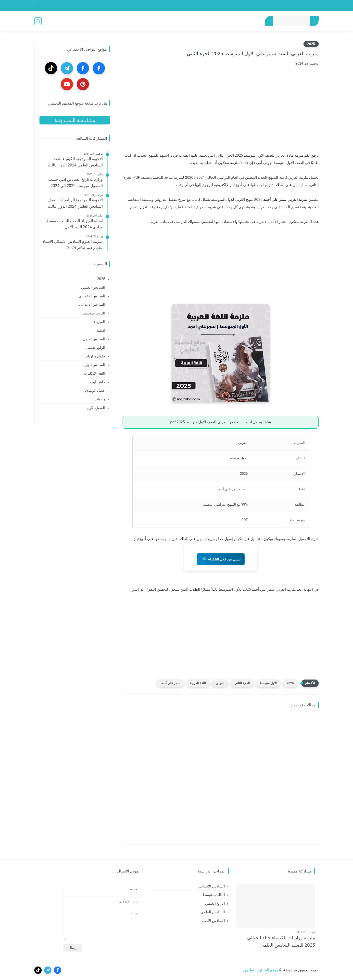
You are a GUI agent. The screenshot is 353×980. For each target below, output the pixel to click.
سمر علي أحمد (170, 683)
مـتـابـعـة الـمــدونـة (75, 120)
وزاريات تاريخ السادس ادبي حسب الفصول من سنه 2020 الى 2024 (76, 183)
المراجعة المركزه (162, 21)
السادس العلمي (94, 287)
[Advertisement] (221, 116)
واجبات (100, 399)
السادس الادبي (94, 339)
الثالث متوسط (213, 21)
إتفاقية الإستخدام (242, 6)
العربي (220, 683)
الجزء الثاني (242, 683)
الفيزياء (100, 322)
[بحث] (38, 21)
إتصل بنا (200, 6)
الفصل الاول (96, 408)
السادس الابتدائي (188, 21)
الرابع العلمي (96, 348)
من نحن (218, 6)
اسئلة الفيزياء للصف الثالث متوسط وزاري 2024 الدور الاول (74, 224)
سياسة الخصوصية (304, 6)
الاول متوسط (268, 683)
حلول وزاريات (95, 356)
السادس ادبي (95, 365)
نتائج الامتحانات (107, 21)
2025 (311, 44)
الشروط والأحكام (273, 6)
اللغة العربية (198, 683)
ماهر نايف (98, 382)
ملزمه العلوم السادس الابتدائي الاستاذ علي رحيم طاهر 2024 (73, 245)
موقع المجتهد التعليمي (261, 970)
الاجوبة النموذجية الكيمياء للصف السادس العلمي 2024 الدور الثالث (75, 162)
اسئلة (101, 330)
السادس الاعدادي (245, 21)
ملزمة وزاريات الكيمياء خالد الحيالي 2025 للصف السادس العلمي (281, 941)
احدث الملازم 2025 (133, 21)
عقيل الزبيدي (96, 391)
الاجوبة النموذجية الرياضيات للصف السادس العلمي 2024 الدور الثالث (75, 203)
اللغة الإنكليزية (95, 373)
